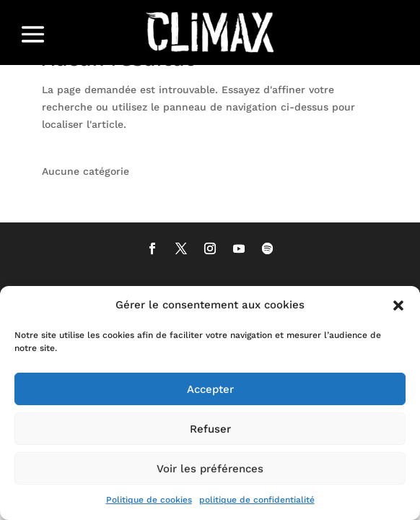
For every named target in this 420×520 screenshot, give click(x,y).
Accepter (210, 389)
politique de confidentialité (257, 500)
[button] (398, 305)
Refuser (210, 429)
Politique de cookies (149, 500)
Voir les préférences (210, 469)
